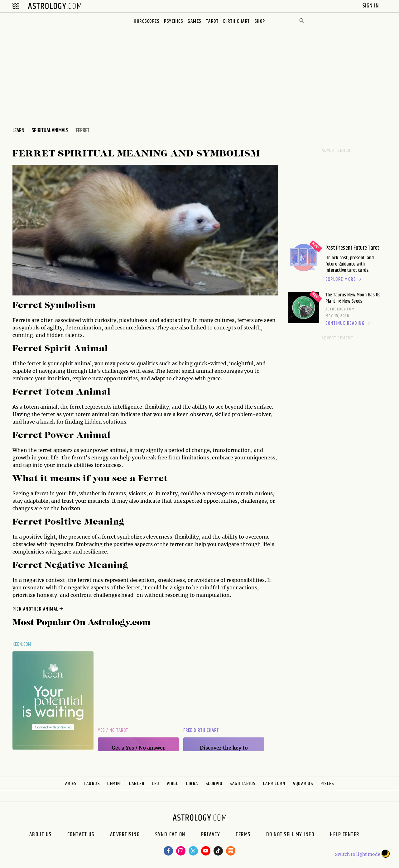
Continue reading (349, 324)
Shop (260, 21)
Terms (243, 835)
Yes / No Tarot (113, 730)
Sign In (371, 6)
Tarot (212, 21)
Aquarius (303, 784)
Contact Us (81, 835)
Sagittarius (243, 784)
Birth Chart (237, 21)
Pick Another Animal (38, 609)
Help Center (345, 835)
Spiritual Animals (50, 131)
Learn (18, 131)
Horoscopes (147, 21)
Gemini (114, 784)
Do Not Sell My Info (290, 835)
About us (41, 835)
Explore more (344, 280)
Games (195, 21)
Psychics (173, 21)
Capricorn (274, 784)
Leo (156, 784)
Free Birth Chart (201, 730)
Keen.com (22, 644)
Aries (71, 784)
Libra (192, 784)
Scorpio (214, 784)
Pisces (327, 784)
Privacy (211, 835)
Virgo (173, 784)
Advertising (125, 835)
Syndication (170, 835)
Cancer (137, 784)
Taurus (92, 784)
